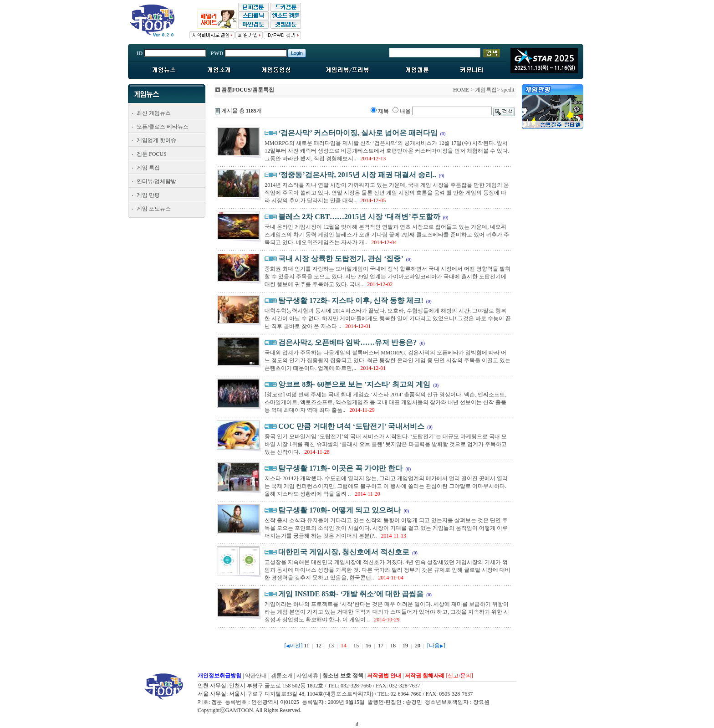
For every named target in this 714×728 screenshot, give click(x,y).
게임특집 (486, 90)
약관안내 (256, 676)
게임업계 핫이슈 (156, 140)
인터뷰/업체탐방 (156, 181)
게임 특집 (148, 168)
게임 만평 (148, 195)
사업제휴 (307, 676)
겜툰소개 (282, 676)
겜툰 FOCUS (152, 154)
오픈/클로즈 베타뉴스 (163, 127)
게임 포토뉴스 (154, 209)
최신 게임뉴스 (154, 113)
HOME (461, 90)
